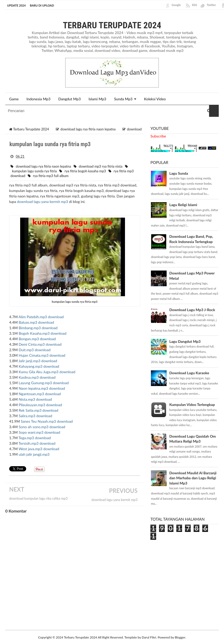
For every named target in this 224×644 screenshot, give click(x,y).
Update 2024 (16, 5)
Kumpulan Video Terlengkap (192, 404)
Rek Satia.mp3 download (38, 410)
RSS (195, 5)
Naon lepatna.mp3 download (42, 388)
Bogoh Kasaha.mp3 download (42, 333)
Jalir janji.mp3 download (38, 361)
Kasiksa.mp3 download (37, 377)
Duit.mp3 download (35, 350)
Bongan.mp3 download (37, 339)
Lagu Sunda (179, 173)
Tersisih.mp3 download (37, 443)
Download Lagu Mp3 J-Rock (192, 310)
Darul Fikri (149, 637)
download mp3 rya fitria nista (101, 166)
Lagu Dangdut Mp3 (185, 341)
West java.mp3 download (39, 449)
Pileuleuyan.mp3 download (40, 405)
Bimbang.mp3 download (38, 328)
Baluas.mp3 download (36, 322)
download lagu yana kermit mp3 (43, 202)
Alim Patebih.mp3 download (41, 317)
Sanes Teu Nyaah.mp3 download (47, 421)
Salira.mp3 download (35, 416)
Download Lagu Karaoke (189, 373)
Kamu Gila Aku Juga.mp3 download (47, 372)
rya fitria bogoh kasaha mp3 (85, 171)
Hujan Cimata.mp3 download (42, 355)
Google (176, 5)
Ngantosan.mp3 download (40, 394)
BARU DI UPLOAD (42, 5)
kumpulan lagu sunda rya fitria (34, 171)
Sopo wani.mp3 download (39, 432)
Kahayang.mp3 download (39, 366)
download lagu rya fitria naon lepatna (43, 166)
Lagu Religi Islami (183, 205)
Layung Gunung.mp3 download (44, 383)
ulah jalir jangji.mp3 (34, 454)
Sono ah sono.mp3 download (42, 427)
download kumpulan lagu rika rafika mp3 (38, 499)
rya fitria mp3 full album (51, 176)
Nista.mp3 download (35, 399)
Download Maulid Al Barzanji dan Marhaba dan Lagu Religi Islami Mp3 (193, 478)
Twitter (211, 5)
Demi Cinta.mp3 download (40, 344)
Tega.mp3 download (35, 438)
